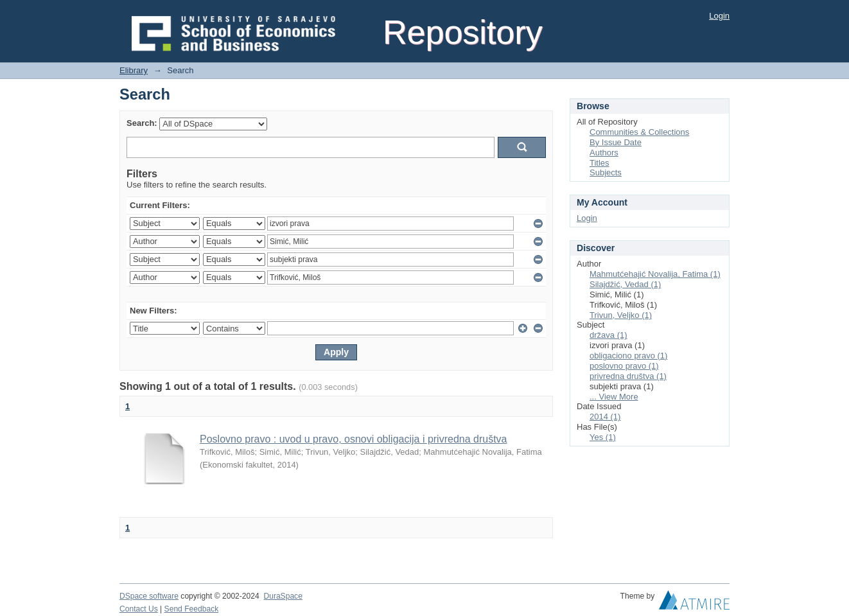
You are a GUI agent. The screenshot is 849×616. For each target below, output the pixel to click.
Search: (142, 123)
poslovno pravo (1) (624, 366)
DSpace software (149, 596)
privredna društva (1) (628, 376)
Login (719, 16)
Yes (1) (603, 437)
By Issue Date (616, 142)
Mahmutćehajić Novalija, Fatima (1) (655, 274)
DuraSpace (283, 596)
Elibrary (134, 70)
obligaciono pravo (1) (628, 356)
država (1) (608, 335)
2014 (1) (605, 417)
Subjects (606, 172)
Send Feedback (192, 609)
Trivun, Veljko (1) (621, 315)
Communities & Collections (639, 132)
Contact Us (139, 609)
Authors (604, 153)
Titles (600, 163)
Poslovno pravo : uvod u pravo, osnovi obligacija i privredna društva (354, 439)
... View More (614, 397)
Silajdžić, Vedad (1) (625, 284)
